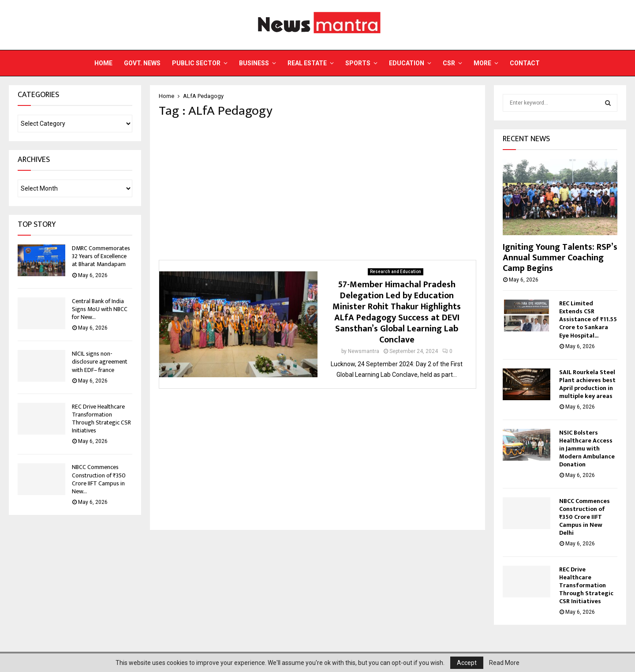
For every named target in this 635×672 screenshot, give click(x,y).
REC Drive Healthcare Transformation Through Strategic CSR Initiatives (101, 419)
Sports (358, 63)
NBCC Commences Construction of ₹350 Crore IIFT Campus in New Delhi (585, 517)
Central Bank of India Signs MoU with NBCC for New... (100, 309)
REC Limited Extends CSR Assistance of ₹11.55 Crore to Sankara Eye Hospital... (588, 319)
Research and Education (396, 272)
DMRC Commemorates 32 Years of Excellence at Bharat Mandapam (101, 256)
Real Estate (307, 63)
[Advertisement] (317, 189)
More (482, 63)
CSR (449, 63)
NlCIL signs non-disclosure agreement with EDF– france (100, 362)
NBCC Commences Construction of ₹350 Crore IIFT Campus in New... (99, 479)
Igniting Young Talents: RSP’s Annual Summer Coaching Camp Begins (560, 258)
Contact (525, 63)
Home (103, 63)
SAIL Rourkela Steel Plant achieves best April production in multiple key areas (587, 384)
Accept (467, 663)
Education (407, 63)
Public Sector (196, 63)
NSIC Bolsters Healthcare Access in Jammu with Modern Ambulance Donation (587, 449)
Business (254, 63)
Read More (504, 663)
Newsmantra (364, 351)
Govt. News (142, 63)
